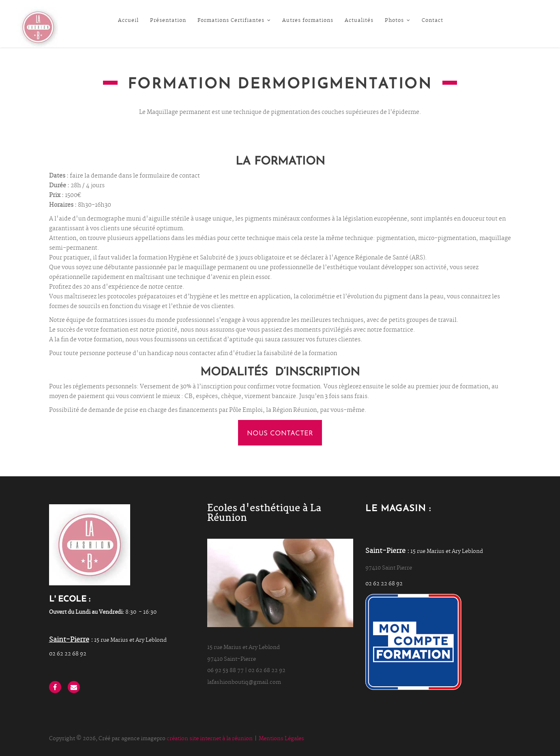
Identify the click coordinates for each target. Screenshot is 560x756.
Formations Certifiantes (234, 21)
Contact (432, 21)
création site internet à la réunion (210, 739)
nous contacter (280, 434)
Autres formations (308, 21)
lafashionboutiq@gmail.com (244, 682)
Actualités (359, 21)
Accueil (128, 21)
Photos (398, 21)
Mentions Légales (281, 739)
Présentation (168, 21)
